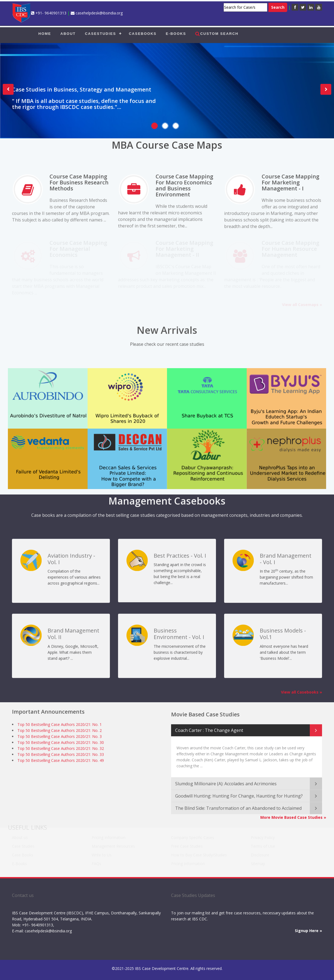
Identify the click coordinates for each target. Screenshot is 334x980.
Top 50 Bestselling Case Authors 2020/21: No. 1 (60, 723)
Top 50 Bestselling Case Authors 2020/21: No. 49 (61, 759)
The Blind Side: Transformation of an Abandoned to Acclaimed (238, 804)
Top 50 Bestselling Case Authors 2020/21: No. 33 (61, 753)
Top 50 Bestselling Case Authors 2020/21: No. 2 (60, 729)
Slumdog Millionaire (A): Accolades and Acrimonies (226, 779)
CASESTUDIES (100, 34)
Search (278, 7)
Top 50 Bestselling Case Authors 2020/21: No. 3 (60, 735)
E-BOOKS (176, 34)
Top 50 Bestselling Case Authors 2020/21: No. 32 (61, 747)
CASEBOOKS (143, 34)
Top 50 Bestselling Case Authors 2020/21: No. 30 (61, 741)
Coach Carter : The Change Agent (209, 726)
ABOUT (68, 34)
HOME (45, 34)
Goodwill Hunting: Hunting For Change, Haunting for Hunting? (239, 792)
